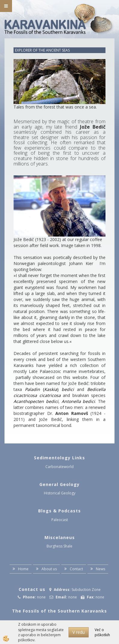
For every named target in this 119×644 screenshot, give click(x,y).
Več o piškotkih (102, 632)
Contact (76, 569)
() (43, 389)
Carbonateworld (59, 467)
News (101, 569)
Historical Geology (60, 493)
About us (49, 569)
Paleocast (60, 520)
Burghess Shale (59, 546)
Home (23, 569)
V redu (79, 632)
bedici (68, 389)
